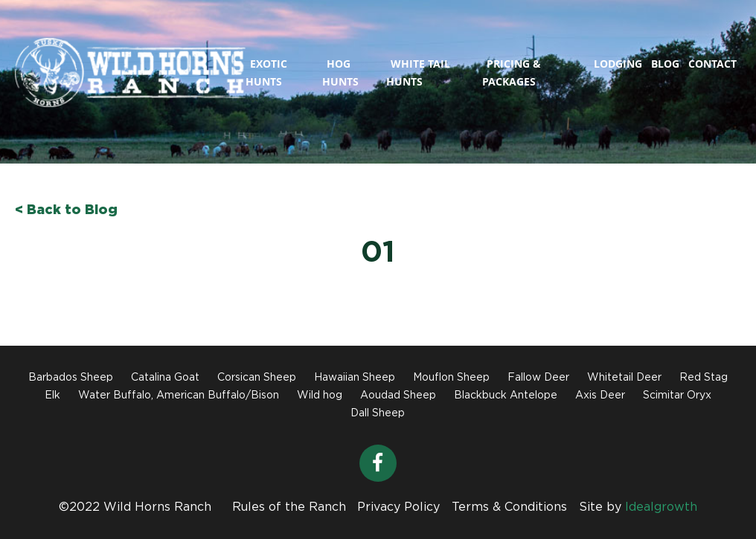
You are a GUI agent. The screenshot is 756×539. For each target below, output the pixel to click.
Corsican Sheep (257, 378)
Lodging (618, 64)
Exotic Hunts (266, 72)
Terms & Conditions (509, 507)
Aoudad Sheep (398, 396)
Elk (52, 396)
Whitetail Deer (624, 378)
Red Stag (704, 378)
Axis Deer (600, 396)
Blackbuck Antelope (506, 396)
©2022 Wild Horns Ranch (135, 507)
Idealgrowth (661, 507)
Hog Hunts (340, 72)
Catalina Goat (165, 378)
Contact (712, 64)
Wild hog (320, 396)
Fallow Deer (538, 378)
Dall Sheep (378, 413)
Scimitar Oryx (677, 396)
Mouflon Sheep (451, 378)
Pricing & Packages (512, 72)
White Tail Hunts (418, 72)
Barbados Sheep (71, 378)
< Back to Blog (66, 210)
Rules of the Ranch (289, 507)
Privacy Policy (398, 507)
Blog (665, 64)
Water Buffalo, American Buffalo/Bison (179, 396)
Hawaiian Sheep (355, 378)
